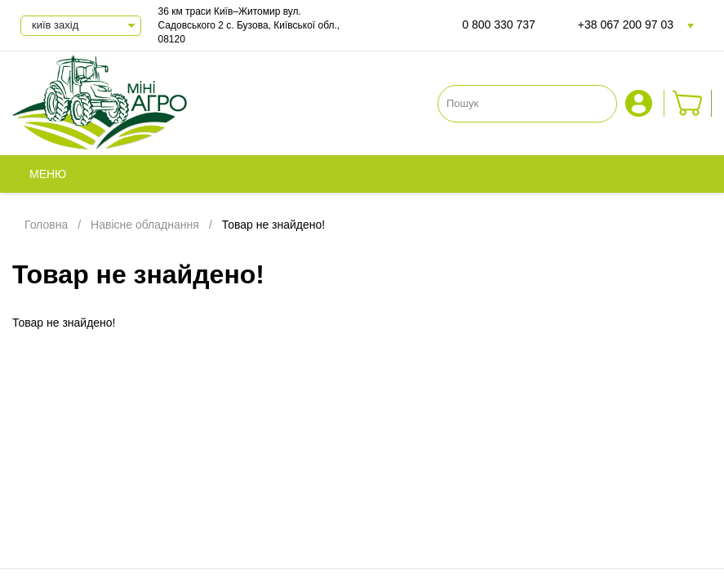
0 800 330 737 (499, 24)
